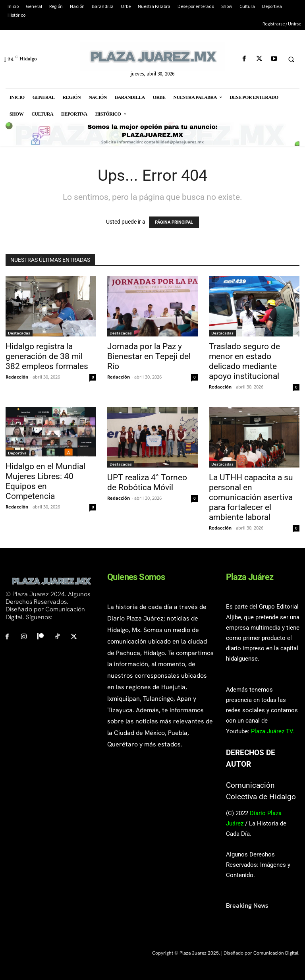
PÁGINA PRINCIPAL (174, 222)
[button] (291, 59)
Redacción (17, 377)
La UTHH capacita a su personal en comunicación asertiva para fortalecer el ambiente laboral (251, 497)
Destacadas (19, 333)
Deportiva (17, 453)
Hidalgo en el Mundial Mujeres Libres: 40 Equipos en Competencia (45, 481)
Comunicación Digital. (276, 953)
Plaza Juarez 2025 (199, 953)
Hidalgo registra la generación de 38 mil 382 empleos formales (47, 356)
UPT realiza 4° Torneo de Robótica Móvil (147, 482)
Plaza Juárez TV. (273, 731)
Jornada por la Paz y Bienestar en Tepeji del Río (149, 356)
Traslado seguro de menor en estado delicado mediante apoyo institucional (244, 361)
